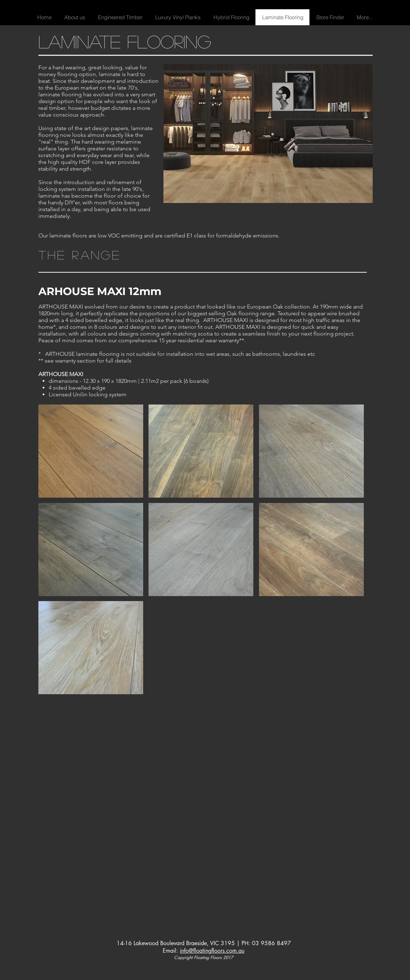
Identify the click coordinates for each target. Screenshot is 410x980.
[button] (120, 17)
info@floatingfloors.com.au (212, 951)
